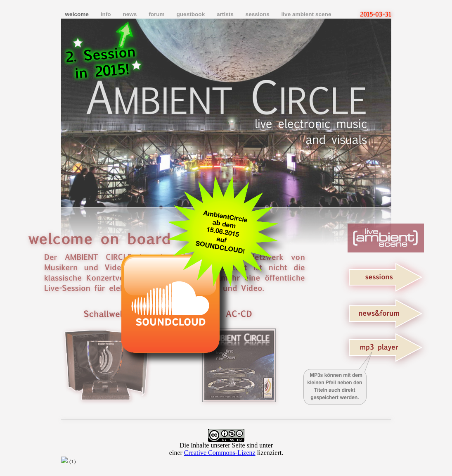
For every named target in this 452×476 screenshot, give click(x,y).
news (130, 14)
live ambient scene (306, 14)
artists (226, 14)
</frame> (226, 447)
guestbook (191, 14)
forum (157, 14)
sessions (258, 14)
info (107, 14)
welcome (78, 14)
